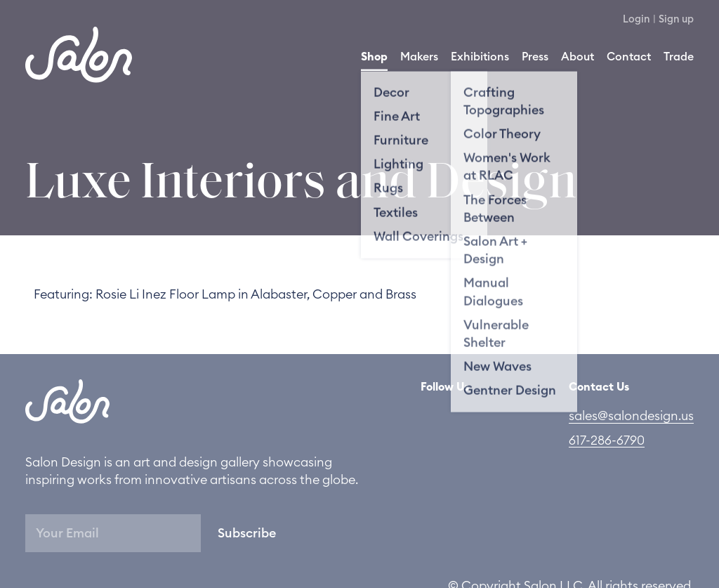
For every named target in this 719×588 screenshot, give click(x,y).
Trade (679, 57)
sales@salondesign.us (631, 416)
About (578, 57)
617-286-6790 (607, 440)
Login (636, 19)
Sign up (676, 19)
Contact (629, 57)
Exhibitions (480, 57)
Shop (374, 57)
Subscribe (247, 533)
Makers (419, 57)
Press (535, 57)
